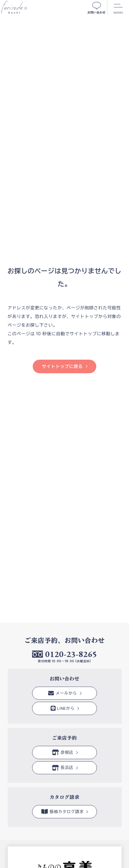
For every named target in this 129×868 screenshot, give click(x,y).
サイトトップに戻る (62, 366)
